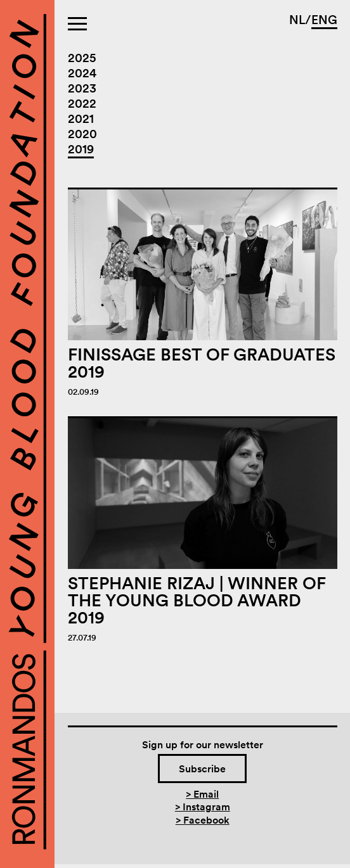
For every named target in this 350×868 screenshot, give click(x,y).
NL (297, 20)
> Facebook (203, 820)
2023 (82, 88)
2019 (81, 149)
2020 (82, 134)
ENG (324, 20)
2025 (82, 58)
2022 (82, 104)
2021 (81, 119)
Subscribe (202, 769)
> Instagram (203, 807)
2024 (82, 73)
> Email (202, 794)
